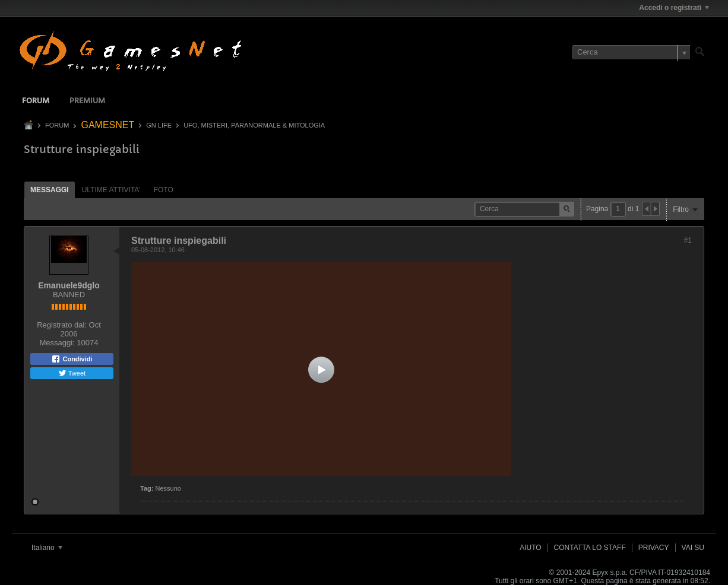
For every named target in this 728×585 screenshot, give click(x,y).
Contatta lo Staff (590, 548)
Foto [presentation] (164, 190)
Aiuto (530, 548)
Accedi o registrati (674, 8)
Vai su (693, 548)
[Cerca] (631, 52)
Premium (87, 101)
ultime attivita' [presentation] (111, 190)
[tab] (50, 190)
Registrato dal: (62, 325)
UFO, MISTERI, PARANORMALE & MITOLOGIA (254, 125)
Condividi (72, 359)
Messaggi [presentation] (50, 190)
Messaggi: (57, 343)
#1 (688, 240)
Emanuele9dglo (69, 285)
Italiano (47, 548)
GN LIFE (159, 125)
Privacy (654, 548)
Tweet (72, 373)
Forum (36, 101)
